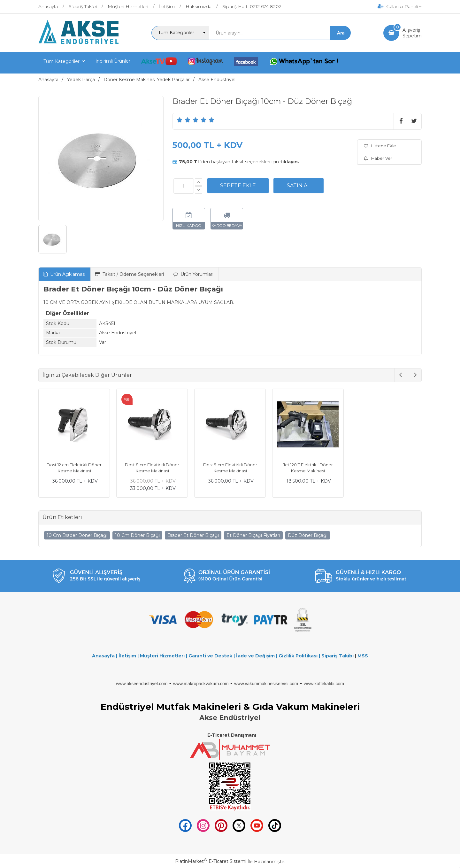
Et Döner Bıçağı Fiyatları (253, 535)
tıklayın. (290, 162)
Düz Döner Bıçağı (308, 535)
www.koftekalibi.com (324, 684)
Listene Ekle (380, 146)
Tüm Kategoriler (61, 61)
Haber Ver (378, 158)
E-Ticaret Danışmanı (232, 735)
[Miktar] (184, 186)
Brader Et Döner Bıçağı (193, 535)
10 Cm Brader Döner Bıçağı (77, 535)
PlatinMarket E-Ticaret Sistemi (211, 861)
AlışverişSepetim (412, 33)
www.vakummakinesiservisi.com (266, 684)
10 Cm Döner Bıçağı (137, 535)
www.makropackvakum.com (201, 684)
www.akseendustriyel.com (142, 684)
